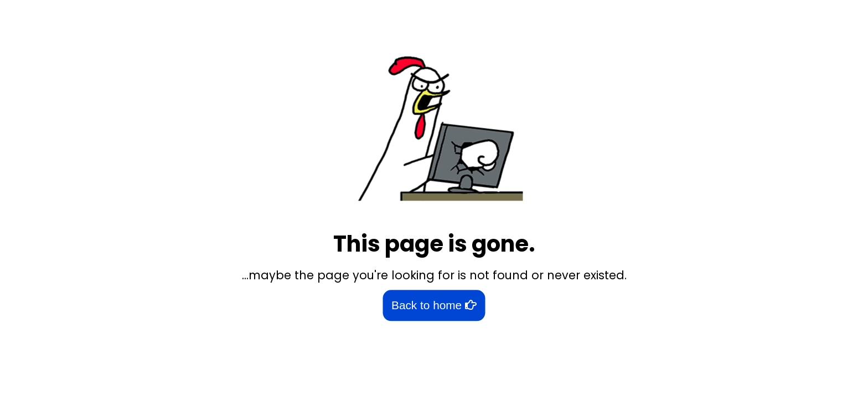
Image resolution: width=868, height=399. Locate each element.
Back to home (434, 306)
